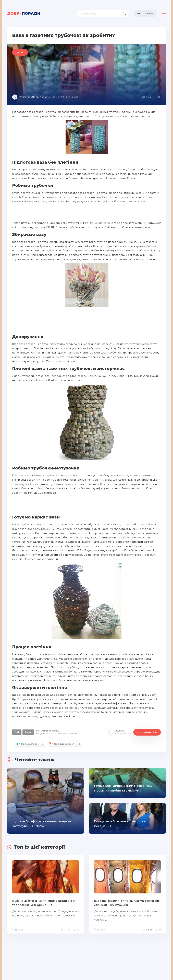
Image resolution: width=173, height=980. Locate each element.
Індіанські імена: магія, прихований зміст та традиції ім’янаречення (44, 903)
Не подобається (65, 744)
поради (24, 13)
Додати (119, 732)
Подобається (30, 744)
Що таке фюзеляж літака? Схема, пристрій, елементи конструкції (127, 903)
